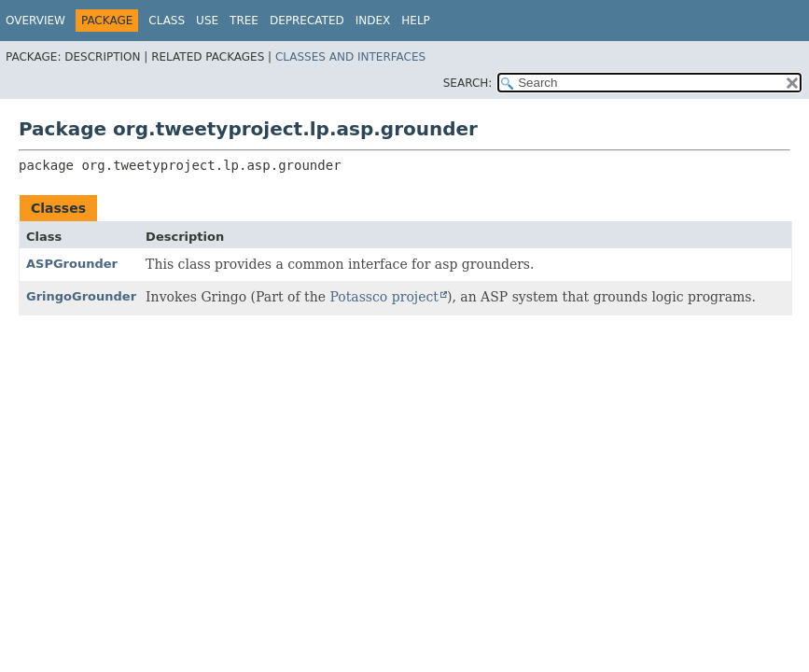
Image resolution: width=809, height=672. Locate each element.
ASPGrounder (72, 264)
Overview (35, 21)
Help (416, 21)
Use (207, 21)
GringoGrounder (81, 296)
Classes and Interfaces (350, 57)
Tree (244, 21)
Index (373, 21)
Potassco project (384, 297)
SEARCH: (468, 83)
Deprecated (307, 21)
